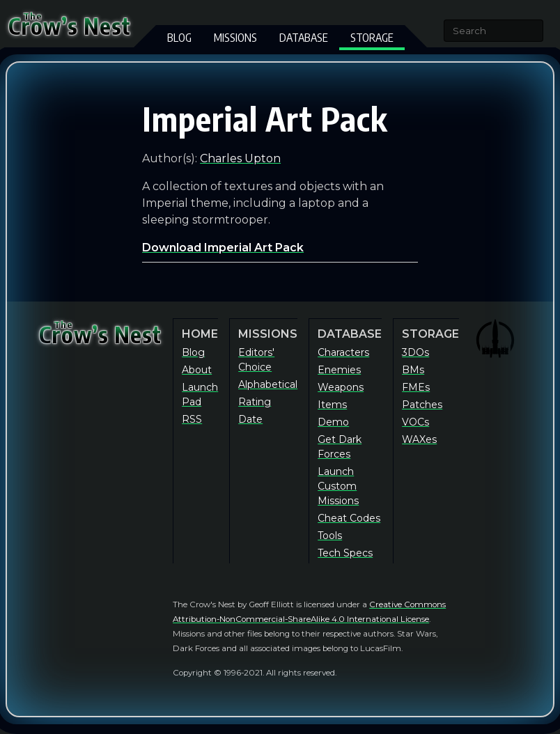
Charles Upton (240, 158)
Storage (372, 38)
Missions (235, 38)
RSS (192, 419)
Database (304, 38)
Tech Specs (345, 553)
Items (332, 405)
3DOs (415, 352)
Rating (255, 402)
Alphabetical (268, 384)
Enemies (339, 370)
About (197, 370)
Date (250, 419)
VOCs (415, 422)
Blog (179, 38)
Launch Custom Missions (338, 486)
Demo (333, 422)
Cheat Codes (349, 518)
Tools (330, 536)
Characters (343, 352)
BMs (413, 370)
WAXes (419, 439)
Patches (422, 405)
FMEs (416, 387)
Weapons (341, 387)
